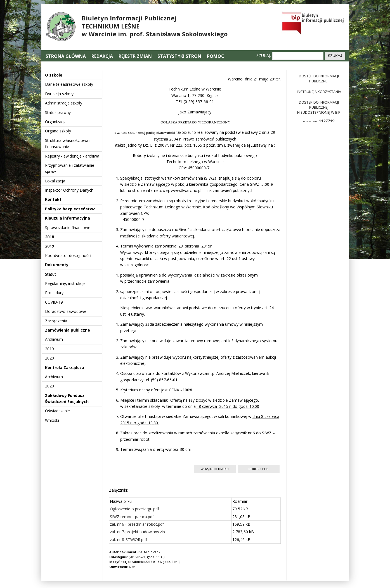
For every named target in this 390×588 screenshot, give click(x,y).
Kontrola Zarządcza (65, 367)
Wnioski (52, 420)
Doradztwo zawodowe (66, 311)
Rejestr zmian (135, 56)
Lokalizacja (55, 181)
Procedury (54, 293)
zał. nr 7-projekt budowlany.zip (137, 532)
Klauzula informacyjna (68, 218)
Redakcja (102, 56)
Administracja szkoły (64, 103)
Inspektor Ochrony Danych (69, 190)
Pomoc (216, 56)
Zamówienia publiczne (68, 330)
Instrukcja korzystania (319, 92)
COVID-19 (54, 302)
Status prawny (58, 112)
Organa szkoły (58, 131)
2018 (49, 237)
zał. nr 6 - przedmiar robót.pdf (137, 524)
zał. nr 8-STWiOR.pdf (128, 540)
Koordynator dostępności (68, 255)
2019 (49, 246)
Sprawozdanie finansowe (68, 228)
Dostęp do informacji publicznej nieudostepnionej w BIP (319, 107)
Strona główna (66, 56)
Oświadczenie (57, 411)
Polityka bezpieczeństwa (70, 209)
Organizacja (56, 122)
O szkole (54, 75)
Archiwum (54, 339)
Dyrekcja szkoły (59, 94)
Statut (50, 274)
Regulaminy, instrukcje (65, 283)
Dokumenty (57, 265)
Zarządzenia (56, 321)
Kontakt (53, 199)
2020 (49, 358)
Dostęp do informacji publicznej (319, 78)
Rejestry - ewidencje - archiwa (72, 156)
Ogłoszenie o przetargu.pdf (134, 509)
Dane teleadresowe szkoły (69, 84)
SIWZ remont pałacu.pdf (132, 517)
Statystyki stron (179, 56)
